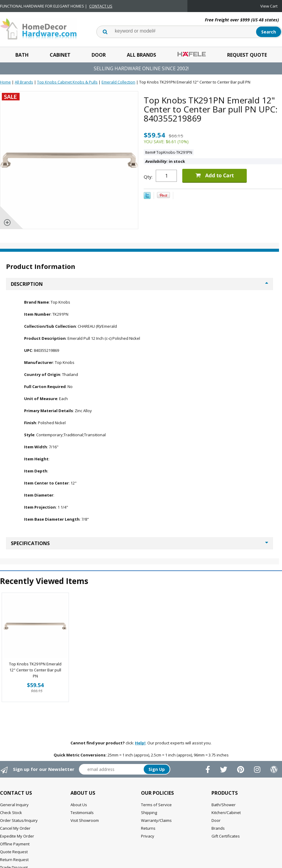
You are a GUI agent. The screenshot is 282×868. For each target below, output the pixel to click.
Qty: (148, 177)
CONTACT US (101, 6)
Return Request (14, 860)
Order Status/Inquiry (19, 820)
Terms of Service (156, 805)
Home (5, 82)
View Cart (269, 6)
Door (99, 55)
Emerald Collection (118, 82)
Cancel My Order (15, 828)
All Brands (141, 55)
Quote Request (14, 852)
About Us (79, 805)
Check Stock (11, 813)
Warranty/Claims (156, 820)
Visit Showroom (85, 820)
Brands (218, 828)
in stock (165, 161)
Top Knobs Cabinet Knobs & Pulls (67, 82)
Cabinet (60, 55)
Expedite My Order (17, 836)
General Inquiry (14, 805)
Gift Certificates (226, 836)
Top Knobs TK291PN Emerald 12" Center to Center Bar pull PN (35, 670)
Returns (148, 828)
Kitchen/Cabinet (226, 813)
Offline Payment (15, 844)
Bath (22, 55)
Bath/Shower (224, 805)
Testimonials (82, 813)
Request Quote (247, 55)
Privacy (148, 836)
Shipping (149, 813)
